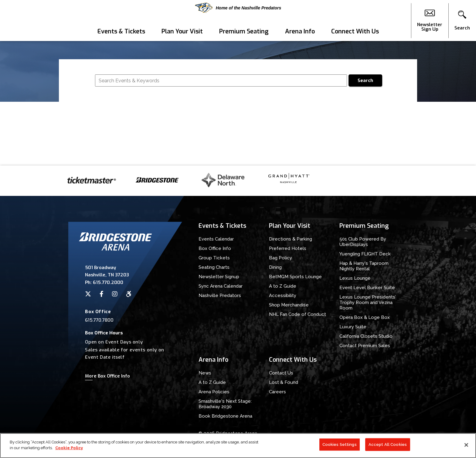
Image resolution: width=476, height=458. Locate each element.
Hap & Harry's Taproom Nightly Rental (364, 266)
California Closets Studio (366, 336)
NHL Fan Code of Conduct (297, 314)
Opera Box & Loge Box (365, 317)
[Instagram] (115, 294)
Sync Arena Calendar (221, 286)
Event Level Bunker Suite (367, 288)
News (205, 373)
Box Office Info (215, 248)
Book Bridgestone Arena (225, 416)
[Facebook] (102, 294)
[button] (462, 21)
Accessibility (283, 296)
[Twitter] (88, 294)
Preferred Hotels (288, 248)
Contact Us (281, 373)
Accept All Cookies (388, 447)
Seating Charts (214, 267)
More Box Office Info (107, 376)
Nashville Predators (220, 296)
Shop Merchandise (289, 305)
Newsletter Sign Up (430, 21)
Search (365, 80)
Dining (275, 267)
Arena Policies (214, 392)
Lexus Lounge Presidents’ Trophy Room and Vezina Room (368, 302)
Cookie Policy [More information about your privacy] (69, 451)
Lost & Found (284, 382)
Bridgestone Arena (27, 21)
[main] (238, 103)
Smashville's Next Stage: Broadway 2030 (225, 404)
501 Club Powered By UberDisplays (363, 242)
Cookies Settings (340, 447)
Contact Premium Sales (365, 346)
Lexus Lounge (355, 278)
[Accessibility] (129, 294)
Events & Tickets (121, 31)
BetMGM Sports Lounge (295, 277)
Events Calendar (216, 239)
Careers (277, 392)
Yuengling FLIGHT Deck (365, 254)
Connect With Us (355, 31)
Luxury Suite (353, 327)
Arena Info (300, 31)
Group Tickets (214, 258)
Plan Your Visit (182, 31)
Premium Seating (244, 31)
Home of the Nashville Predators (238, 8)
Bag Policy (280, 258)
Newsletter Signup (219, 277)
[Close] (466, 448)
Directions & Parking (291, 239)
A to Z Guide (283, 286)
